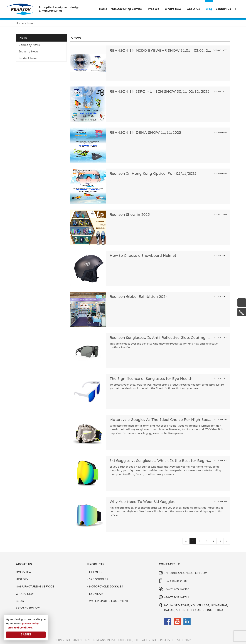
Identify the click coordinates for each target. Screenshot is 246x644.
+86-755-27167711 (177, 597)
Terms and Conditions (19, 628)
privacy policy (28, 608)
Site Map (184, 640)
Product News (28, 58)
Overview (24, 572)
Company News (29, 45)
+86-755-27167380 (177, 589)
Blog (20, 601)
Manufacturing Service (35, 586)
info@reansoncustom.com (186, 573)
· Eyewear (95, 594)
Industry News (28, 51)
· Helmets (95, 572)
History (22, 579)
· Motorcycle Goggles (105, 586)
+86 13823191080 (176, 581)
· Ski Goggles (98, 579)
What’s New (25, 594)
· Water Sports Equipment (108, 601)
